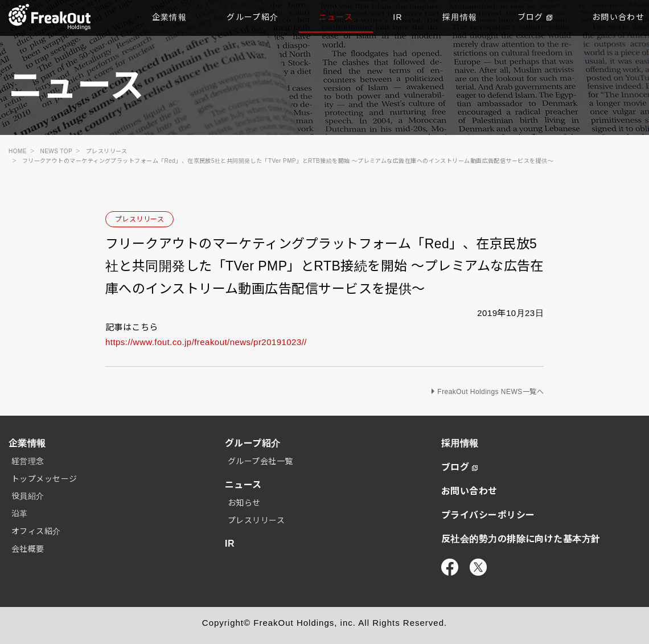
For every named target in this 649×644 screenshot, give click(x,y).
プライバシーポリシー (488, 515)
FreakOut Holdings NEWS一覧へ (490, 392)
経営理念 (28, 461)
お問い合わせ (469, 491)
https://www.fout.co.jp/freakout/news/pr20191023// (206, 342)
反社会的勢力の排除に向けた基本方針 (521, 539)
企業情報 (170, 17)
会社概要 (28, 549)
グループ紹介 (252, 17)
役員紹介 (28, 496)
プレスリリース (139, 219)
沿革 (20, 514)
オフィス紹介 (36, 531)
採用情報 (460, 17)
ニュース (336, 17)
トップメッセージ (44, 479)
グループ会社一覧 (260, 461)
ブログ (535, 17)
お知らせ (244, 503)
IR (398, 17)
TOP (50, 17)
